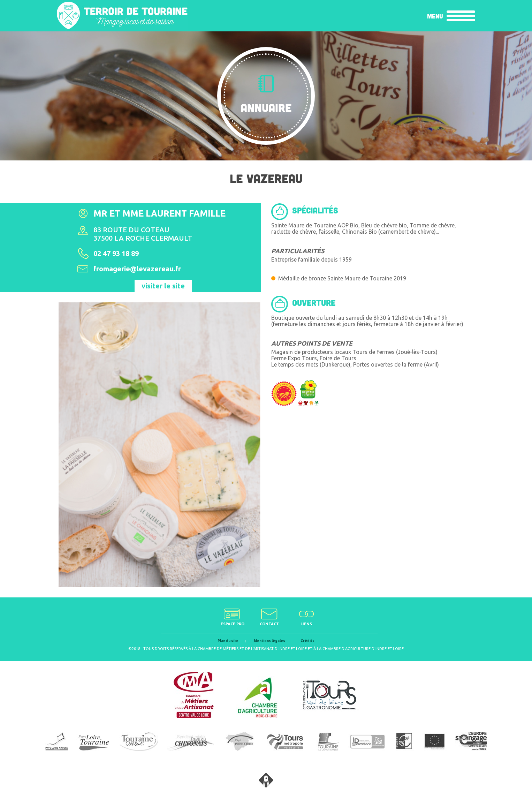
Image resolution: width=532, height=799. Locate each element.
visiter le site (163, 286)
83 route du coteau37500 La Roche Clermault (143, 234)
